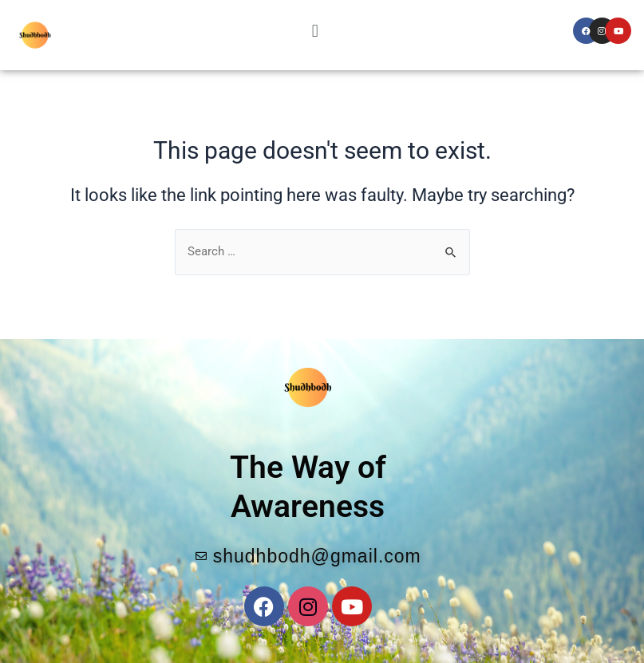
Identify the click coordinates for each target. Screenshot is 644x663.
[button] (315, 31)
